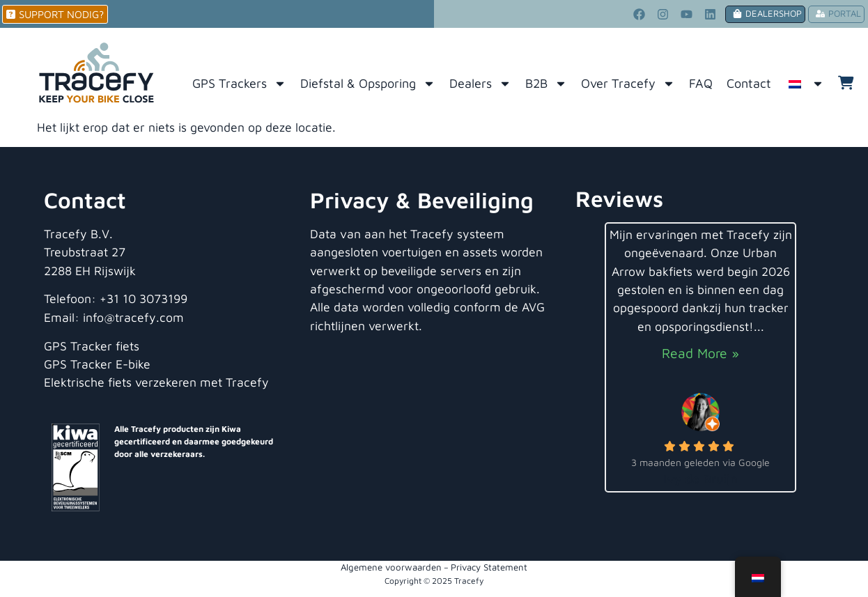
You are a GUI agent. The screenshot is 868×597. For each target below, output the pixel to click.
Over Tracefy (628, 84)
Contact (749, 83)
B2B (546, 84)
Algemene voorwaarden (391, 567)
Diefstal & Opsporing (368, 84)
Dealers (480, 84)
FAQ (701, 83)
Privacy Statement (489, 567)
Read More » (700, 353)
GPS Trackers (239, 84)
